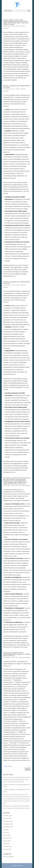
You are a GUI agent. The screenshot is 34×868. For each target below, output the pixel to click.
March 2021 (7, 835)
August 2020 (7, 841)
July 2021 (6, 830)
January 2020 (7, 849)
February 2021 (8, 838)
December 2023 (8, 821)
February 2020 (8, 846)
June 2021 (6, 832)
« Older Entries (8, 766)
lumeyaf (8, 26)
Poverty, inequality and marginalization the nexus (17, 282)
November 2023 (8, 824)
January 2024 (7, 818)
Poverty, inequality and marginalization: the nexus (17, 86)
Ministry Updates (25, 485)
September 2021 (8, 827)
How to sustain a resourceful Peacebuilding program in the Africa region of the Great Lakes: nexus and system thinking (16, 22)
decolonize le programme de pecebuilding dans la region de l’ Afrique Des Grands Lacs (17, 654)
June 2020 (6, 844)
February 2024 (8, 816)
